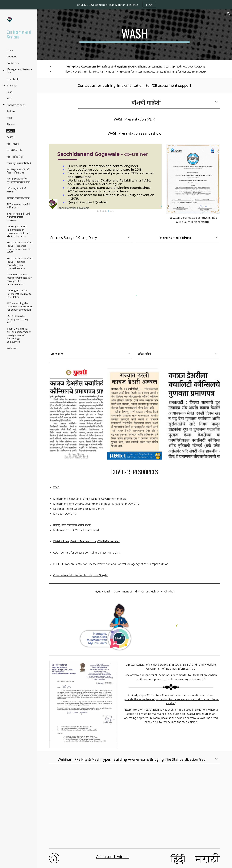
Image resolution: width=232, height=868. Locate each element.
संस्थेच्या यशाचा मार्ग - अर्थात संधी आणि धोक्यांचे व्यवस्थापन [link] (19, 217)
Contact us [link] (13, 63)
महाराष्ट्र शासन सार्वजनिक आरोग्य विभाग (72, 525)
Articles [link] (11, 111)
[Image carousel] (105, 178)
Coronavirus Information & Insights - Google (81, 575)
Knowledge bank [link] (16, 105)
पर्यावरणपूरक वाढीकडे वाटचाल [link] (16, 190)
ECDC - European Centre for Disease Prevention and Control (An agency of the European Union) (111, 564)
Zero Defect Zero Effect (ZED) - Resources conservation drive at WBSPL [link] (20, 247)
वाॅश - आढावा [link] (13, 144)
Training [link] (12, 86)
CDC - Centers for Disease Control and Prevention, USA (87, 553)
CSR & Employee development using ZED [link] (17, 319)
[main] (134, 35)
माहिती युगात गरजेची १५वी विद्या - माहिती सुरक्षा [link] (18, 171)
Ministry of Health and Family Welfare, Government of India (90, 499)
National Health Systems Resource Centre (79, 509)
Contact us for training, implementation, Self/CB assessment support (135, 85)
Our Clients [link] (13, 79)
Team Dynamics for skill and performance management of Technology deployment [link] (19, 335)
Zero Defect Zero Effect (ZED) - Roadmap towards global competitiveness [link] (20, 263)
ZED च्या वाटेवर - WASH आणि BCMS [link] (18, 206)
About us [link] (12, 57)
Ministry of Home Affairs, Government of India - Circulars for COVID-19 (96, 504)
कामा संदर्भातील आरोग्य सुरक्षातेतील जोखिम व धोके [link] (18, 180)
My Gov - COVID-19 (65, 514)
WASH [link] (10, 131)
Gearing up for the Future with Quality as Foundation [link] (19, 294)
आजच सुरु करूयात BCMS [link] (19, 163)
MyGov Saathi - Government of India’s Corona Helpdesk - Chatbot (135, 591)
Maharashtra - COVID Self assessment (76, 530)
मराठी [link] (9, 118)
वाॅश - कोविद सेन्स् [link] (15, 157)
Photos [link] (11, 124)
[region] (116, 5)
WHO (56, 487)
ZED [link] (9, 98)
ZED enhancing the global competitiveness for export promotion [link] (20, 306)
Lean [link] (10, 92)
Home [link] (10, 50)
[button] (228, 14)
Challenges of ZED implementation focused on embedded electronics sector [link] (19, 231)
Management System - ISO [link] (19, 71)
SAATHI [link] (11, 137)
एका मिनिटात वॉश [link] (15, 150)
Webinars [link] (12, 348)
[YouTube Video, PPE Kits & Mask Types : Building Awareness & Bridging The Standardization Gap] (134, 807)
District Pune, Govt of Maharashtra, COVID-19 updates (86, 541)
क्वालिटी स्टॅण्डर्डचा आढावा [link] (18, 198)
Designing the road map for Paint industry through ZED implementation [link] (19, 279)
